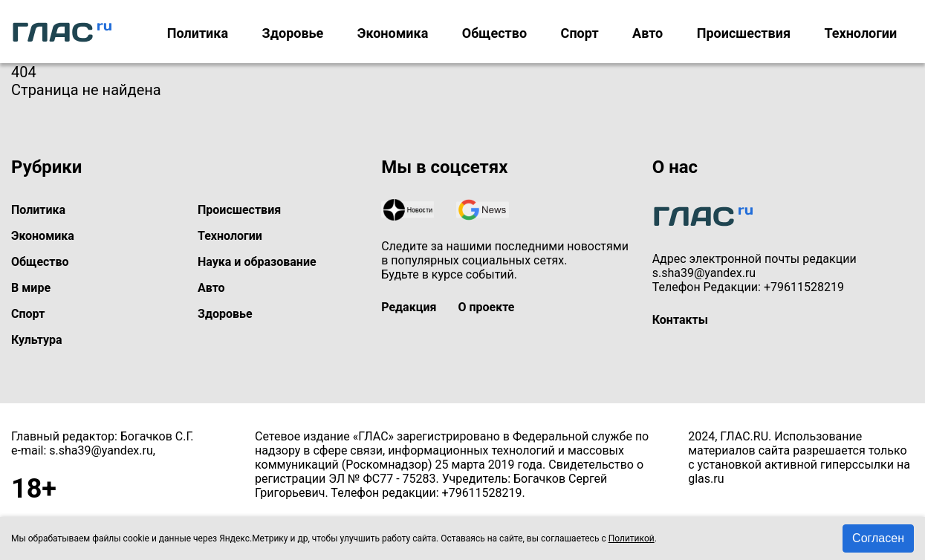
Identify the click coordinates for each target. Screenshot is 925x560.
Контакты (680, 320)
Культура (37, 340)
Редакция (409, 307)
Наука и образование (257, 262)
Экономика (393, 33)
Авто (647, 33)
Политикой (632, 538)
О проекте (486, 307)
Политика (198, 33)
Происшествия (744, 33)
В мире (31, 288)
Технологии (860, 33)
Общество (494, 33)
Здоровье (293, 33)
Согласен (878, 538)
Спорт (580, 33)
